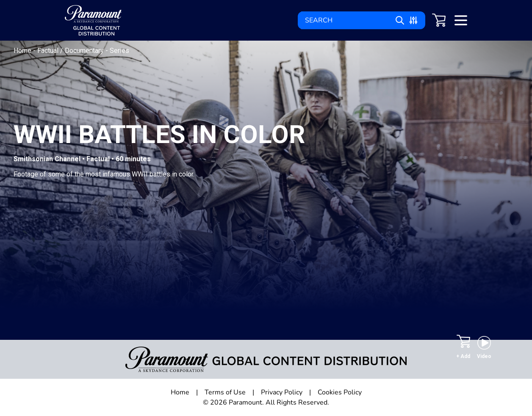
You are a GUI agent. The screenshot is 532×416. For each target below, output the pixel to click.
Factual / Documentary (71, 51)
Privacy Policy (282, 392)
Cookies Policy (340, 392)
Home (23, 51)
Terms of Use (225, 392)
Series (119, 51)
